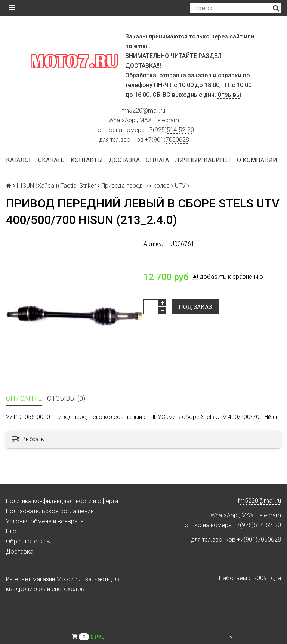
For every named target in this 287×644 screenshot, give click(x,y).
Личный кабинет (203, 160)
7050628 (177, 140)
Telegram (167, 120)
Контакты (87, 160)
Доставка (124, 160)
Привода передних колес (135, 186)
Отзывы (229, 95)
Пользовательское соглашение (50, 511)
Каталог (19, 160)
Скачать (51, 160)
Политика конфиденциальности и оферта (62, 501)
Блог (13, 531)
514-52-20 (180, 130)
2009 (260, 578)
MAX (146, 120)
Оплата (157, 160)
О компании (257, 160)
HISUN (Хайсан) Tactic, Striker (56, 186)
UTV (180, 186)
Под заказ (195, 307)
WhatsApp (122, 120)
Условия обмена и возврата (45, 521)
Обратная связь (28, 541)
